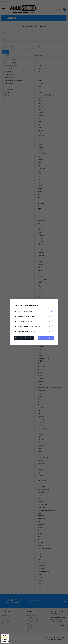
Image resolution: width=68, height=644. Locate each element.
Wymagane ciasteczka (25, 312)
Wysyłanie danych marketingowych (29, 326)
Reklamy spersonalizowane (26, 331)
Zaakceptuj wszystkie (46, 338)
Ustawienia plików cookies (26, 306)
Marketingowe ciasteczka (26, 317)
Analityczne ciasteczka (25, 322)
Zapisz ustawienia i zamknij (24, 338)
